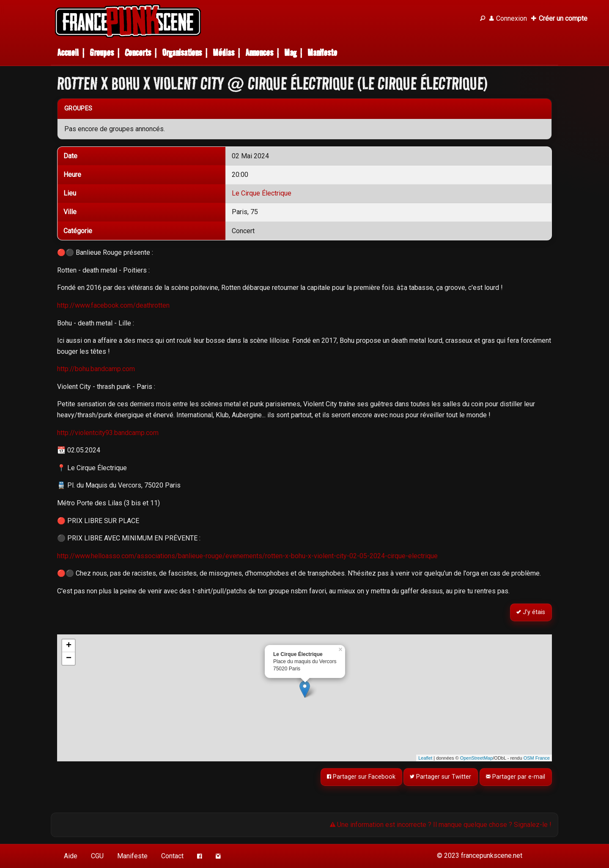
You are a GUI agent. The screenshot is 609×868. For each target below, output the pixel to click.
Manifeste (322, 53)
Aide (71, 856)
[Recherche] (483, 19)
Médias (224, 53)
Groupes (102, 53)
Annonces (259, 53)
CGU (97, 856)
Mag (290, 53)
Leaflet (425, 758)
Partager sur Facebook (361, 777)
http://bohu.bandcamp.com (96, 369)
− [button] (69, 659)
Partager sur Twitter (441, 777)
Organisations (182, 53)
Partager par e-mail (516, 777)
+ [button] (69, 646)
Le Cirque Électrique (262, 193)
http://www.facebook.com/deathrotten (113, 305)
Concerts (138, 53)
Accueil (68, 53)
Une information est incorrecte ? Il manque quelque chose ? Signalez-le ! (441, 825)
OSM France (537, 758)
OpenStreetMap (477, 758)
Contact (172, 856)
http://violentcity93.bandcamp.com (108, 433)
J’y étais (531, 612)
